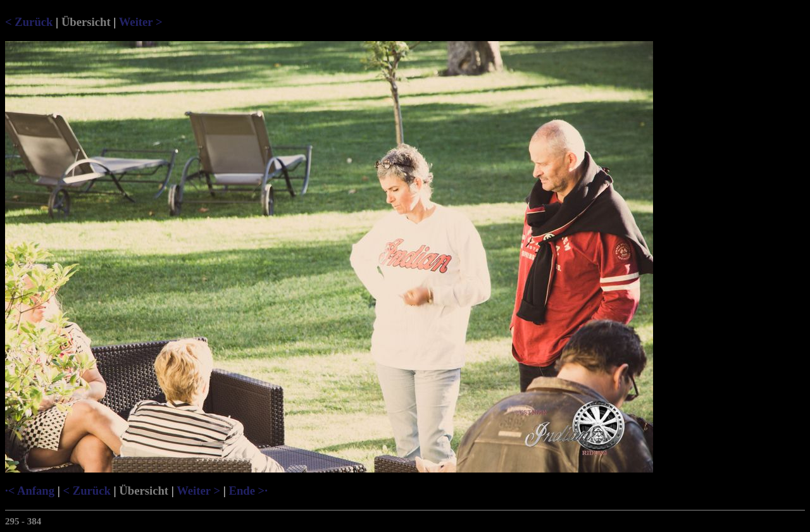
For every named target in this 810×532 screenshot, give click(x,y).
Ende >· (248, 491)
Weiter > (141, 22)
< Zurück (29, 22)
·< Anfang (30, 491)
